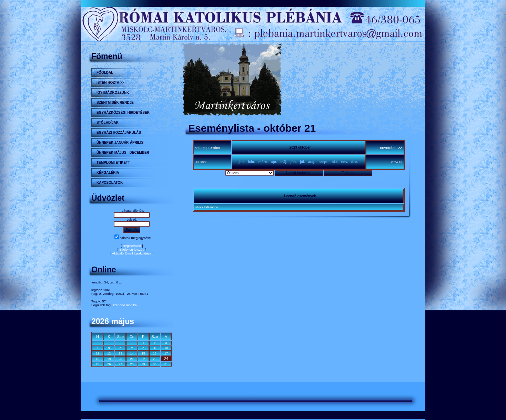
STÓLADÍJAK (108, 123)
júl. (302, 162)
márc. (263, 162)
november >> (391, 148)
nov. (345, 162)
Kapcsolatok (110, 183)
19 (109, 359)
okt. (335, 162)
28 (132, 364)
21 (132, 359)
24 (166, 359)
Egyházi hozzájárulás (119, 133)
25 (98, 364)
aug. (312, 162)
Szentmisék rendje (115, 103)
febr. (251, 162)
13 (120, 353)
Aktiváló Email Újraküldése (132, 253)
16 (155, 353)
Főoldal (105, 73)
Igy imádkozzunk (113, 93)
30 (155, 364)
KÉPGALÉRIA (108, 173)
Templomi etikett (113, 163)
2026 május (113, 321)
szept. (323, 162)
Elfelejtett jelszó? (132, 249)
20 (120, 359)
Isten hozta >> (110, 83)
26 (109, 364)
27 (120, 364)
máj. (284, 162)
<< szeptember (208, 148)
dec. (355, 162)
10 (166, 348)
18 (98, 359)
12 (109, 353)
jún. (294, 162)
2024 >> (397, 162)
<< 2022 (201, 162)
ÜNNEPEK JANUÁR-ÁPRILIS (120, 143)
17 (166, 353)
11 (98, 353)
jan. (241, 162)
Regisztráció (132, 246)
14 (132, 353)
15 (143, 353)
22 (143, 359)
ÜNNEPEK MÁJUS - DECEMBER (123, 153)
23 (155, 359)
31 (166, 364)
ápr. (274, 162)
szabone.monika (124, 305)
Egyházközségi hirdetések (123, 113)
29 (143, 364)
